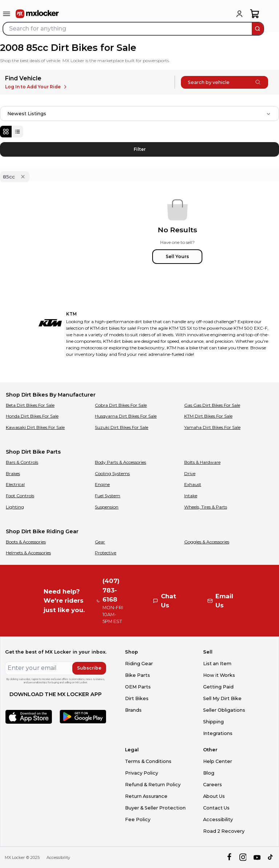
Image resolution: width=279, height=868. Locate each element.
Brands (133, 710)
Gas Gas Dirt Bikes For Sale (212, 405)
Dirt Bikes (137, 698)
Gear (100, 542)
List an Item (217, 664)
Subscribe (89, 668)
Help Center (218, 761)
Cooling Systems (112, 473)
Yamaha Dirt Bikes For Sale (212, 427)
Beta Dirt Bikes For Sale (30, 405)
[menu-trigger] (7, 14)
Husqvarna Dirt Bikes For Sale (126, 416)
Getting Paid (218, 687)
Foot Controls (20, 496)
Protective (106, 553)
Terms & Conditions (148, 761)
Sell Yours (177, 256)
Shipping (213, 722)
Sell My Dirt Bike (222, 698)
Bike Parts (138, 675)
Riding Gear (139, 664)
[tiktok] (271, 857)
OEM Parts (138, 687)
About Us (214, 796)
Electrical (15, 484)
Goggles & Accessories (207, 542)
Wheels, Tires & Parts (206, 507)
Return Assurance (146, 796)
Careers (213, 785)
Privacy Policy (141, 773)
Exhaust (193, 484)
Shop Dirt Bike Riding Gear (42, 531)
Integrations (218, 733)
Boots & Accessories (26, 542)
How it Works (219, 675)
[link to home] (37, 14)
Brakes (13, 473)
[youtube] (257, 857)
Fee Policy (138, 819)
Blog (209, 773)
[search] (258, 29)
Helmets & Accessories (28, 553)
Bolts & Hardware (202, 462)
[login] (239, 14)
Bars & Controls (22, 462)
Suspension (107, 507)
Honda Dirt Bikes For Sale (32, 416)
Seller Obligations (224, 710)
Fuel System (108, 496)
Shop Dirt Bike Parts (33, 452)
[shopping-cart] (255, 14)
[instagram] (243, 857)
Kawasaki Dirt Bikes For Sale (35, 427)
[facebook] (229, 857)
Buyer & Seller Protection (155, 808)
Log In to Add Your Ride (37, 87)
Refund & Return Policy (153, 785)
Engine (102, 484)
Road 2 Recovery (224, 831)
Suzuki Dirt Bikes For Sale (122, 427)
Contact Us (216, 808)
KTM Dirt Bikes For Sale (208, 416)
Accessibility (218, 819)
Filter (140, 149)
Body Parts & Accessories (120, 462)
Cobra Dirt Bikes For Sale (121, 405)
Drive (190, 473)
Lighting (15, 507)
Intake (191, 496)
